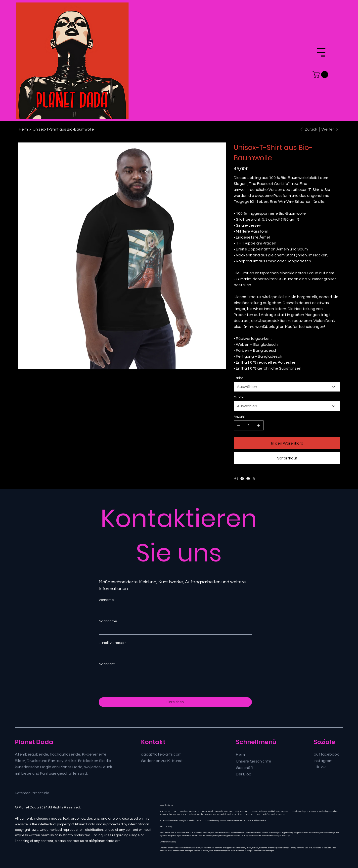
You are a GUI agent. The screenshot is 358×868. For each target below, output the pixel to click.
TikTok (320, 767)
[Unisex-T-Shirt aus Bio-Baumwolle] (63, 129)
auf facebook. (327, 754)
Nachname (108, 621)
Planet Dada (34, 742)
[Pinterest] (248, 479)
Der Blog (244, 774)
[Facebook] (242, 479)
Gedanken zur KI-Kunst (162, 761)
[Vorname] (174, 609)
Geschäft (245, 768)
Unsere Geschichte (254, 761)
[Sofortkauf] (287, 458)
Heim (240, 755)
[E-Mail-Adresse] (174, 652)
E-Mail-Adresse (112, 643)
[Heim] (23, 129)
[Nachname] (174, 630)
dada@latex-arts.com (161, 754)
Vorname (106, 600)
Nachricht (107, 664)
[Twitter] (254, 479)
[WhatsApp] (236, 479)
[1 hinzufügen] (259, 425)
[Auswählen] (287, 387)
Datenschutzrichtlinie (32, 793)
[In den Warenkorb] (287, 443)
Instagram (323, 761)
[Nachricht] (175, 680)
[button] (321, 74)
